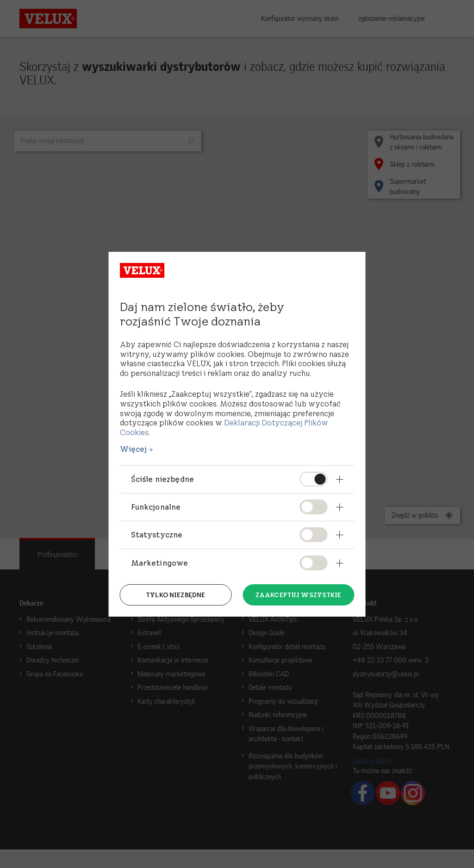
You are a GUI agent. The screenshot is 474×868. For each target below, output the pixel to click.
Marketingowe (160, 563)
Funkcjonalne (156, 507)
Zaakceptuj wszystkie (299, 594)
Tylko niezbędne (176, 594)
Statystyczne (157, 535)
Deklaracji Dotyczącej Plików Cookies (224, 428)
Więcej (134, 449)
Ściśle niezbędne (163, 479)
